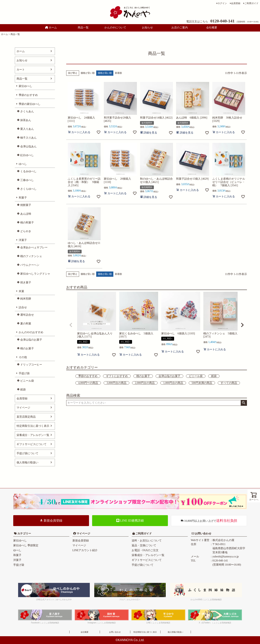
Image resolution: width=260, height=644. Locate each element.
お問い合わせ (203, 534)
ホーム (51, 28)
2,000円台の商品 (145, 383)
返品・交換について (144, 545)
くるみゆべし (28, 171)
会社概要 (212, 28)
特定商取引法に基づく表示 (33, 426)
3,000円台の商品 (116, 383)
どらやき (26, 231)
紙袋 (23, 390)
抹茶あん (26, 120)
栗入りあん (27, 129)
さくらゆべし (28, 189)
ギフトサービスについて (32, 444)
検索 (244, 403)
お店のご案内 (180, 28)
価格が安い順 (88, 73)
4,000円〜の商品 (88, 383)
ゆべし (23, 164)
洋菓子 (23, 240)
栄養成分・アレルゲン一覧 (33, 435)
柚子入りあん (28, 138)
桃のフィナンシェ (31, 256)
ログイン (222, 3)
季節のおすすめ (28, 95)
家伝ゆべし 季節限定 (26, 545)
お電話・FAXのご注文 (145, 550)
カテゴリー (24, 534)
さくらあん (27, 111)
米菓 (21, 291)
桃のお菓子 (27, 348)
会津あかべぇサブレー (34, 247)
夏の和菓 (26, 324)
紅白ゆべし (27, 155)
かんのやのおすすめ (31, 332)
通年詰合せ (27, 315)
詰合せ (23, 307)
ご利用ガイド (251, 3)
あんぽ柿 (26, 214)
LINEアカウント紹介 (85, 550)
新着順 (118, 73)
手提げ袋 (24, 373)
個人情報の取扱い (27, 463)
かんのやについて (115, 28)
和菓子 (23, 198)
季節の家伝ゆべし (30, 104)
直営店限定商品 (26, 417)
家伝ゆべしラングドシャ (35, 274)
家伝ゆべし (26, 86)
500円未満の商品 (202, 383)
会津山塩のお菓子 (31, 340)
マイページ (23, 408)
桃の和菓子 (27, 223)
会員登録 (236, 3)
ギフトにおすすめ (117, 376)
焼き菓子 (26, 282)
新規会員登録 (51, 520)
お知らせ (147, 28)
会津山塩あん (28, 146)
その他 (23, 357)
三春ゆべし (27, 180)
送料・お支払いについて (147, 541)
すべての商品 (229, 383)
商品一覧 (83, 28)
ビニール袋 (27, 381)
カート (21, 70)
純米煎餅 (26, 299)
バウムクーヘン (30, 265)
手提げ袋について (27, 453)
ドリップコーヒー (31, 365)
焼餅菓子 (26, 205)
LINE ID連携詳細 (130, 521)
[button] (71, 325)
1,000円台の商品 (173, 383)
